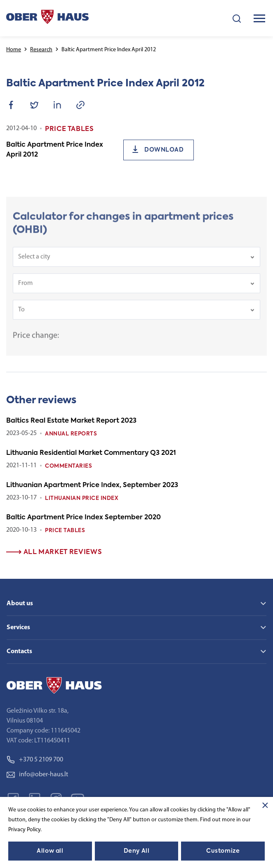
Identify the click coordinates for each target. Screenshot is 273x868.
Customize (223, 851)
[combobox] (136, 262)
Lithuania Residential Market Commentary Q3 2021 (91, 453)
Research (41, 50)
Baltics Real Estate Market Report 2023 (71, 421)
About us (20, 604)
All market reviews (54, 552)
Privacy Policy (24, 830)
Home (14, 50)
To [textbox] (21, 315)
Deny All (136, 851)
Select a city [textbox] (34, 262)
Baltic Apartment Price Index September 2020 (84, 518)
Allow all (50, 851)
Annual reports (71, 434)
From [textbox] (25, 288)
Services (18, 628)
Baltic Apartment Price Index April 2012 (55, 150)
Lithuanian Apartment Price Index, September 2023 (92, 485)
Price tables (65, 531)
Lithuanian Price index (82, 498)
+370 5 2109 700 (35, 760)
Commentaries (68, 466)
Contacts (19, 652)
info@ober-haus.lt (37, 775)
